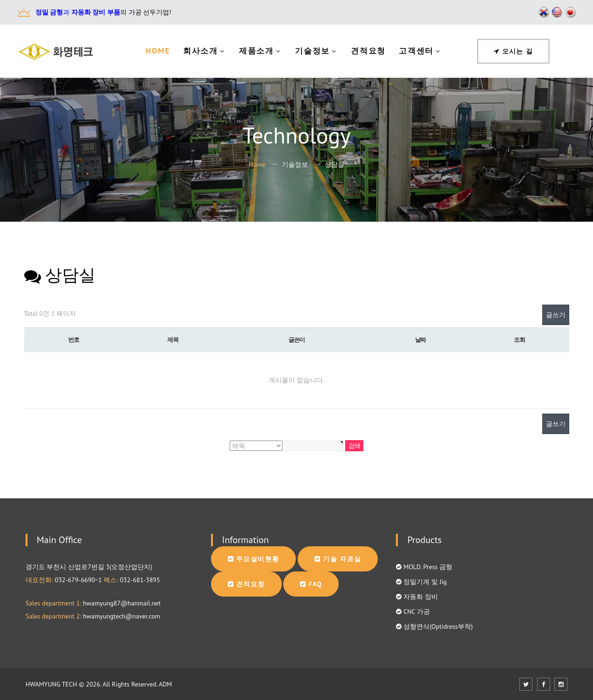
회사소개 (201, 51)
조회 (519, 340)
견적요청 (368, 51)
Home (158, 51)
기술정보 (312, 51)
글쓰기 (556, 315)
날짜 (420, 340)
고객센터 (416, 51)
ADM (165, 684)
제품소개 (256, 51)
